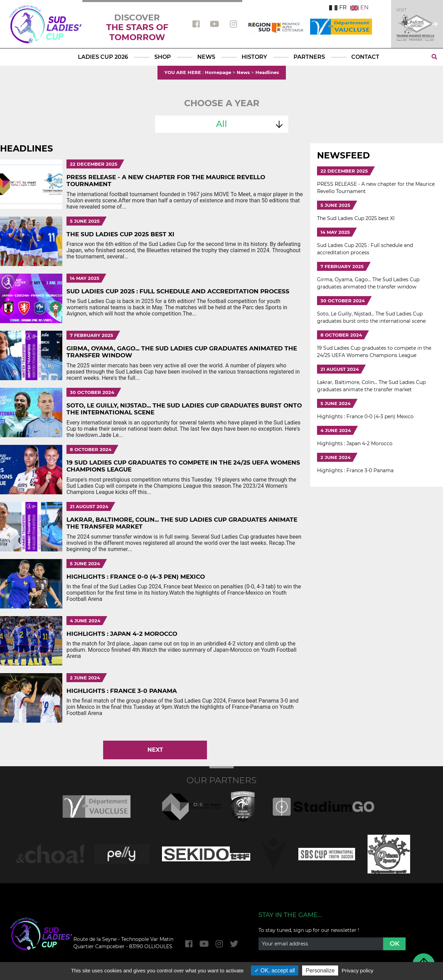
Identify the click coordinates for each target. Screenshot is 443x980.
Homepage (218, 72)
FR (338, 7)
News (243, 72)
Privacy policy (358, 970)
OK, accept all (275, 970)
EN (359, 7)
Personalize (320, 970)
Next (155, 750)
